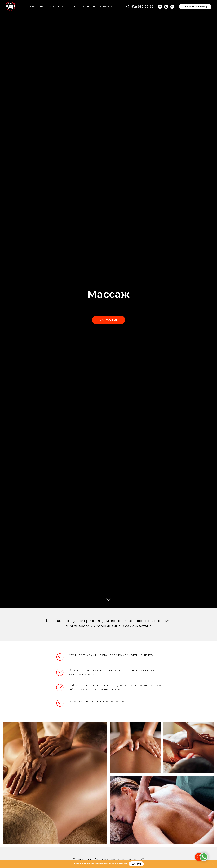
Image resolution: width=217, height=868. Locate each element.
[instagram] (166, 7)
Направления (57, 7)
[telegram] (172, 7)
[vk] (160, 7)
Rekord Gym (37, 7)
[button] (109, 320)
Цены (73, 7)
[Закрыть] (213, 864)
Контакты (106, 7)
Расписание (89, 7)
